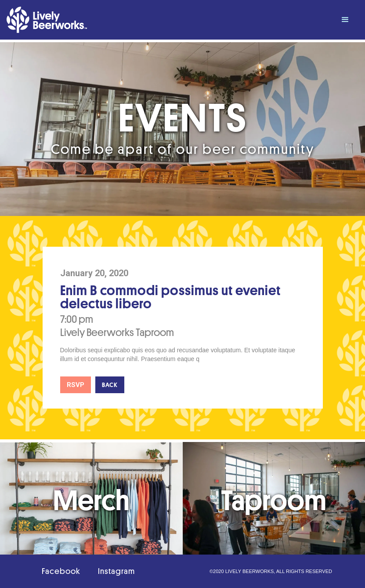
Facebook (61, 571)
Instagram (116, 571)
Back (110, 385)
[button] (345, 20)
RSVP (76, 385)
